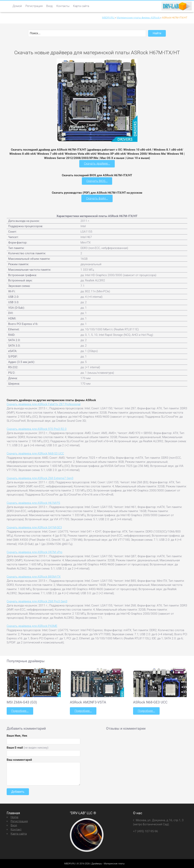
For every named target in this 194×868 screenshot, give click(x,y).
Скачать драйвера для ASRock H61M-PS (33, 503)
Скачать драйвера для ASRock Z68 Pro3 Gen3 (37, 601)
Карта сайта (81, 6)
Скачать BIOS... (97, 181)
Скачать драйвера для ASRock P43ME (32, 626)
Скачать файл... (97, 198)
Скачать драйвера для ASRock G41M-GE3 (34, 527)
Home (14, 817)
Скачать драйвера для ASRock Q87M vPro (34, 552)
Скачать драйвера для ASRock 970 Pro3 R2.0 (37, 429)
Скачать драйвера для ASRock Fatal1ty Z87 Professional (44, 404)
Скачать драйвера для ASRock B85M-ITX (34, 576)
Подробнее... (20, 711)
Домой (17, 6)
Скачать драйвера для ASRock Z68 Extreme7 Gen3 (40, 478)
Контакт (16, 829)
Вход (49, 6)
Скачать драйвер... (97, 164)
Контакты (63, 6)
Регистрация (34, 6)
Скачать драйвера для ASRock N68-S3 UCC (35, 453)
